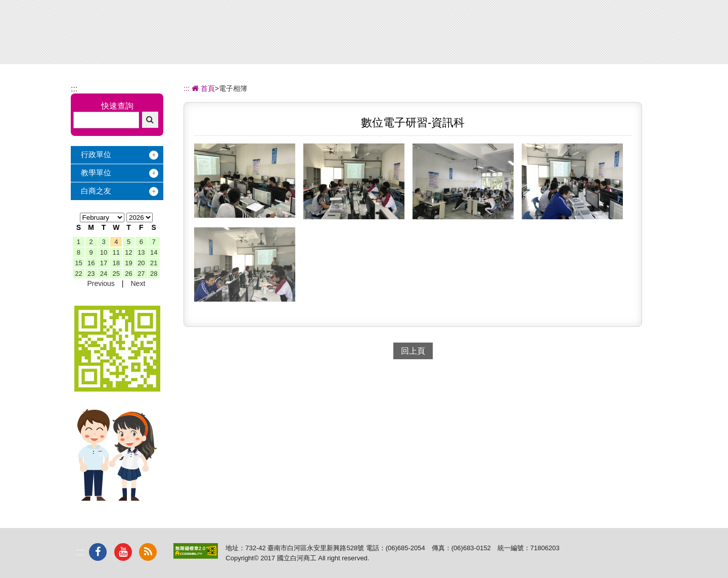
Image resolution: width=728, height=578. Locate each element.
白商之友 (96, 191)
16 (91, 263)
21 (154, 263)
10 (104, 252)
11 (116, 252)
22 (78, 274)
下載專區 (629, 35)
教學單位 (96, 173)
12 (128, 252)
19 (128, 263)
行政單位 (96, 154)
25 (116, 274)
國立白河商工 (142, 27)
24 (104, 274)
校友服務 (517, 35)
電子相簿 (573, 35)
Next (138, 283)
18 (116, 263)
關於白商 (292, 35)
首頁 (202, 88)
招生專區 (404, 35)
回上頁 (413, 351)
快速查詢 (117, 106)
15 (78, 263)
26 (128, 274)
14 (154, 252)
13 (141, 252)
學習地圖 (461, 35)
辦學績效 (348, 35)
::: (74, 89)
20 (141, 263)
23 (91, 274)
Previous (101, 283)
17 (104, 263)
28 (154, 274)
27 (141, 274)
